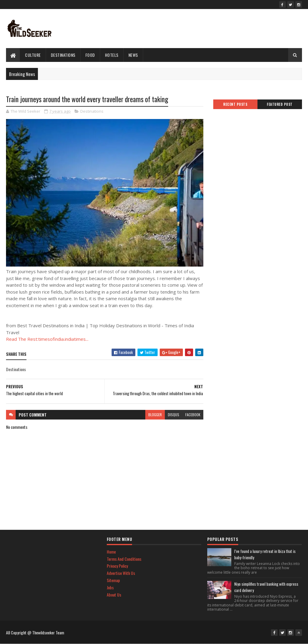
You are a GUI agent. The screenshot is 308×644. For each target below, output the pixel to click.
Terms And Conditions (124, 559)
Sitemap (113, 580)
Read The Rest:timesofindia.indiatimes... (47, 339)
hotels (112, 55)
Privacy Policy (117, 566)
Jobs (110, 587)
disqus (174, 415)
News (133, 55)
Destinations (63, 55)
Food (90, 55)
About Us (114, 595)
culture (33, 55)
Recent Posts (235, 104)
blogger (155, 415)
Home (111, 552)
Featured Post (280, 104)
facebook (193, 415)
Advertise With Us (121, 573)
